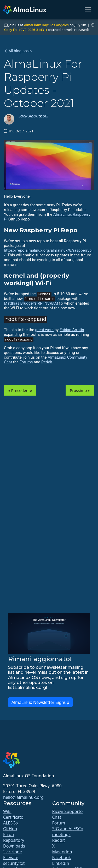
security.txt (14, 863)
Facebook (62, 858)
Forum (59, 823)
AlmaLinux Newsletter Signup (40, 702)
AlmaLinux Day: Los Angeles (46, 25)
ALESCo (10, 823)
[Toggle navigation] (88, 10)
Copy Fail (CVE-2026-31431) (25, 30)
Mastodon (62, 852)
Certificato (13, 817)
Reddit (47, 362)
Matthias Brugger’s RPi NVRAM (31, 303)
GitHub (10, 829)
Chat (57, 817)
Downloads (14, 846)
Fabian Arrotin (72, 330)
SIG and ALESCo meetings (68, 832)
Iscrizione (13, 852)
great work (44, 330)
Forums (26, 362)
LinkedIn (61, 863)
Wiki (7, 811)
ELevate (11, 858)
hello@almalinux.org (23, 797)
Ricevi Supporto (68, 811)
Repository (14, 840)
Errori (9, 834)
